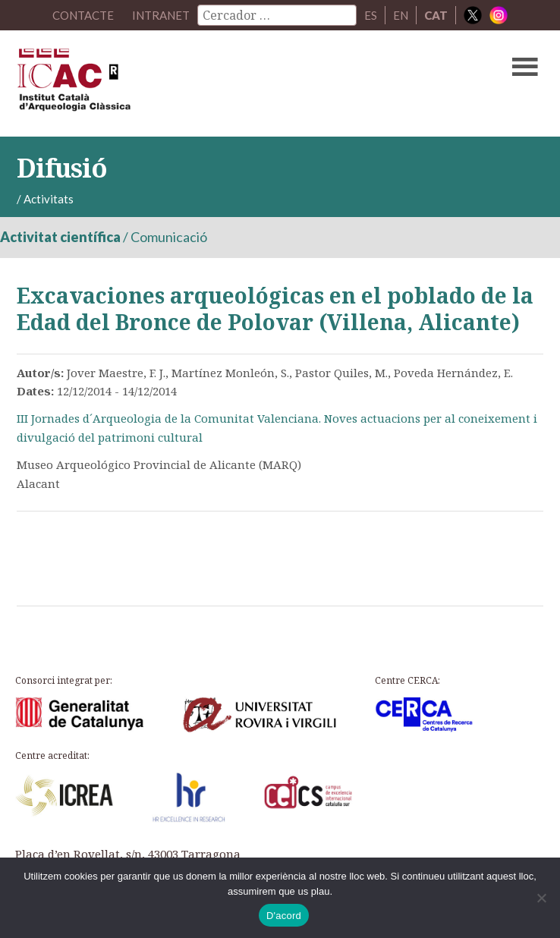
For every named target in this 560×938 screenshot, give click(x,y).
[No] (541, 898)
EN (401, 15)
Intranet (161, 15)
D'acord (284, 916)
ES (371, 15)
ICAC (224, 83)
